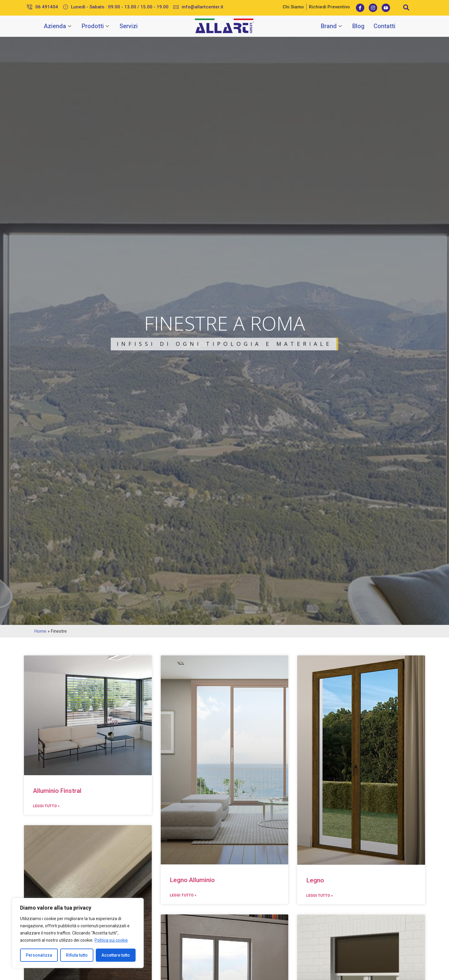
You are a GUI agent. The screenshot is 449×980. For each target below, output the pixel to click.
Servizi (129, 26)
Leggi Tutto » (46, 806)
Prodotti (96, 26)
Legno (315, 880)
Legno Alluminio (192, 880)
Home (40, 631)
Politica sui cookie (111, 940)
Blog (358, 26)
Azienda (58, 26)
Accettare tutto (116, 955)
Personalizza (39, 955)
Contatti (384, 26)
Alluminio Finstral (57, 791)
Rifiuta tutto (77, 955)
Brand (332, 26)
